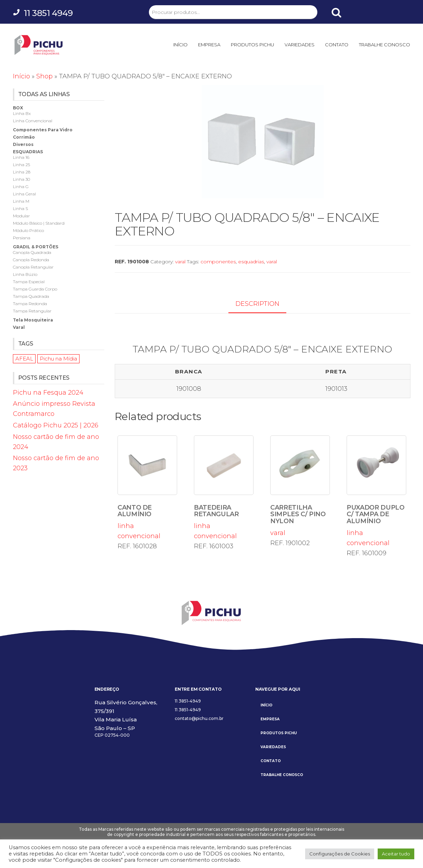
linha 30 (21, 179)
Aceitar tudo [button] (396, 854)
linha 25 (21, 165)
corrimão (24, 137)
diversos (23, 144)
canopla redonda (31, 260)
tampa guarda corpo (35, 289)
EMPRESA (209, 45)
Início (21, 76)
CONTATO (337, 45)
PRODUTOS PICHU (252, 45)
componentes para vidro (43, 130)
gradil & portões (36, 247)
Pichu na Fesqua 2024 (48, 393)
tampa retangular (32, 311)
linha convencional (147, 488)
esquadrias (251, 262)
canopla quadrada (32, 252)
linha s (20, 208)
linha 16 (21, 157)
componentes (218, 262)
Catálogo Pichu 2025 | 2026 (56, 425)
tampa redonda (30, 304)
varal (180, 262)
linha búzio (25, 274)
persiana (22, 238)
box (18, 108)
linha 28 (22, 172)
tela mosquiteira (33, 320)
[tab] (263, 304)
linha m (21, 201)
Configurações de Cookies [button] (340, 854)
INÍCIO (180, 45)
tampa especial (29, 282)
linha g (21, 187)
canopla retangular (33, 267)
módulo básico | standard (39, 223)
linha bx (22, 113)
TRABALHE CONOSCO (384, 45)
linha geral (24, 194)
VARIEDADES (300, 45)
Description (257, 304)
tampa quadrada (31, 296)
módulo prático (28, 230)
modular (21, 216)
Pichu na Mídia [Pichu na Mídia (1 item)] (58, 359)
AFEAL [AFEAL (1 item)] (24, 359)
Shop (44, 76)
